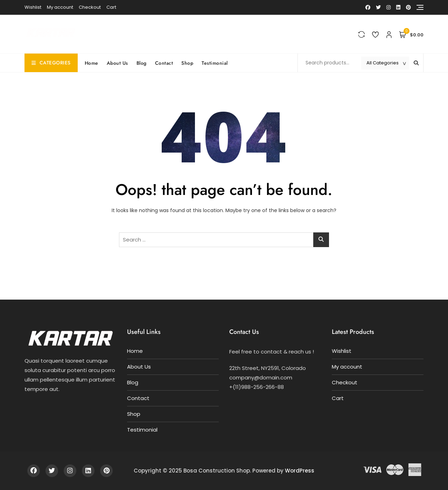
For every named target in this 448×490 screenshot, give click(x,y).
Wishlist (33, 7)
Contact (164, 63)
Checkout (90, 7)
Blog (142, 63)
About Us (117, 63)
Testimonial (215, 63)
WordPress (300, 471)
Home (92, 63)
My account (60, 7)
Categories (51, 63)
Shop (187, 63)
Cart (111, 7)
